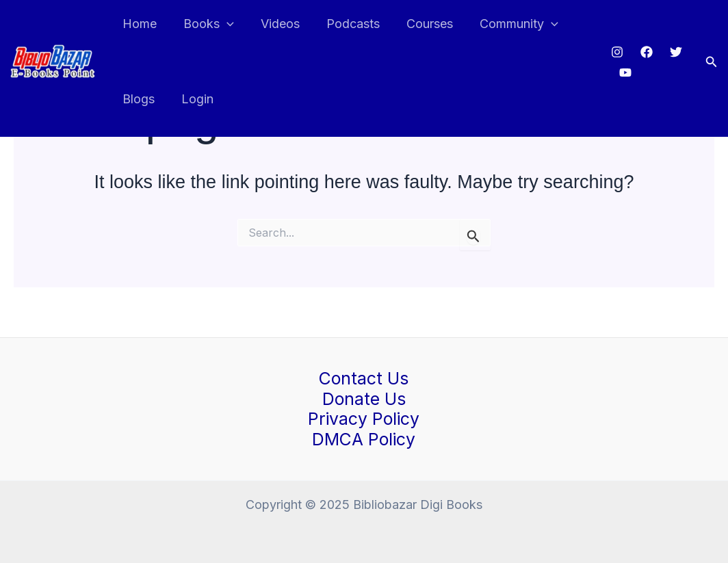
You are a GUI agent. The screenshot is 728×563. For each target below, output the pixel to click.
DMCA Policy (364, 438)
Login (195, 99)
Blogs (138, 99)
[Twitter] (673, 52)
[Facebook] (644, 52)
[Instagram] (614, 52)
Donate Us (364, 398)
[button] (712, 62)
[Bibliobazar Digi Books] (53, 61)
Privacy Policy (364, 419)
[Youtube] (623, 73)
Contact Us (364, 378)
